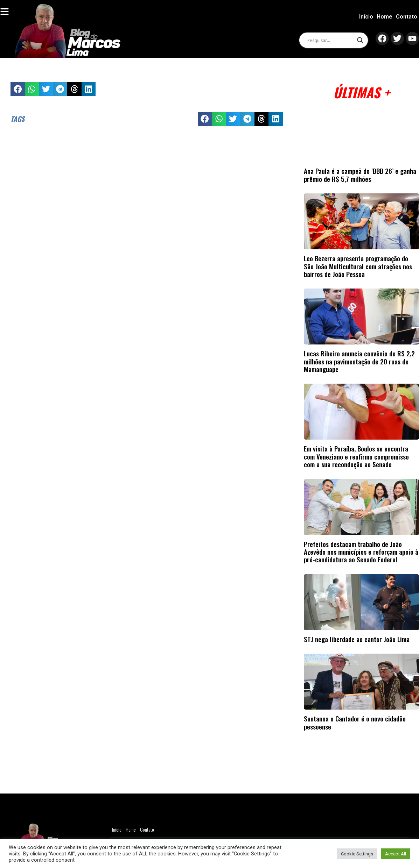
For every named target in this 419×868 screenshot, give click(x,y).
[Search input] (330, 40)
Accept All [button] (396, 854)
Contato (407, 17)
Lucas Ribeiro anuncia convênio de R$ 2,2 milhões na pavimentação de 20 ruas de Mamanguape (359, 361)
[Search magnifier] (360, 40)
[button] (18, 89)
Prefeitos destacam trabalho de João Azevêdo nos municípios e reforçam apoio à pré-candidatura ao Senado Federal (361, 552)
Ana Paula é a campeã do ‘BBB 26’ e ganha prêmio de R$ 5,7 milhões (360, 175)
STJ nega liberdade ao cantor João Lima (357, 639)
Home (385, 17)
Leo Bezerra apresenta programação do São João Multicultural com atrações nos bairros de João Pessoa (358, 266)
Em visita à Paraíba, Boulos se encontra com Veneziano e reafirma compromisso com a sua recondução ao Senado (356, 456)
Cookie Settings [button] (357, 854)
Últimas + (361, 92)
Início (366, 17)
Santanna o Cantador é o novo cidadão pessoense (355, 722)
